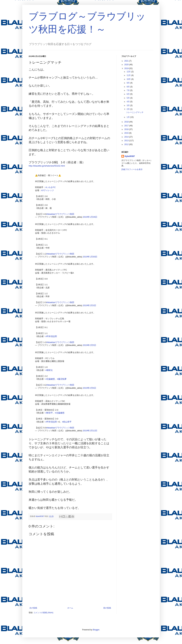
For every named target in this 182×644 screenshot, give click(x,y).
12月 (129, 72)
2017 (127, 126)
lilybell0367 (130, 156)
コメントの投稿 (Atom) (43, 613)
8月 (128, 87)
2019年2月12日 (90, 431)
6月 (128, 94)
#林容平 (49, 413)
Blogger (96, 630)
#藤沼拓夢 (62, 379)
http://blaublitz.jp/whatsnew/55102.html (47, 166)
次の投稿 (33, 608)
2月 (128, 109)
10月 (129, 79)
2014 (127, 137)
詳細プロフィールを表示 (132, 169)
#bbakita (50, 214)
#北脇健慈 (50, 379)
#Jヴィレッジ (48, 190)
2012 (127, 144)
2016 (127, 129)
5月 (128, 98)
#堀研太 (49, 370)
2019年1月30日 (90, 257)
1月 (128, 117)
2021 (127, 61)
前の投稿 (107, 608)
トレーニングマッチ (135, 112)
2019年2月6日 (89, 388)
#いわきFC (51, 187)
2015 (127, 133)
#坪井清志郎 (51, 336)
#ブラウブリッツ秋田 (64, 214)
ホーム (70, 608)
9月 (128, 83)
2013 (127, 141)
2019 (127, 68)
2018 (127, 122)
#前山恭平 (67, 422)
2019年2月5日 (89, 345)
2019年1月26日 (90, 217)
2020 (127, 65)
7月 (128, 90)
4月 (128, 102)
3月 (128, 105)
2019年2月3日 (89, 305)
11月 (129, 75)
